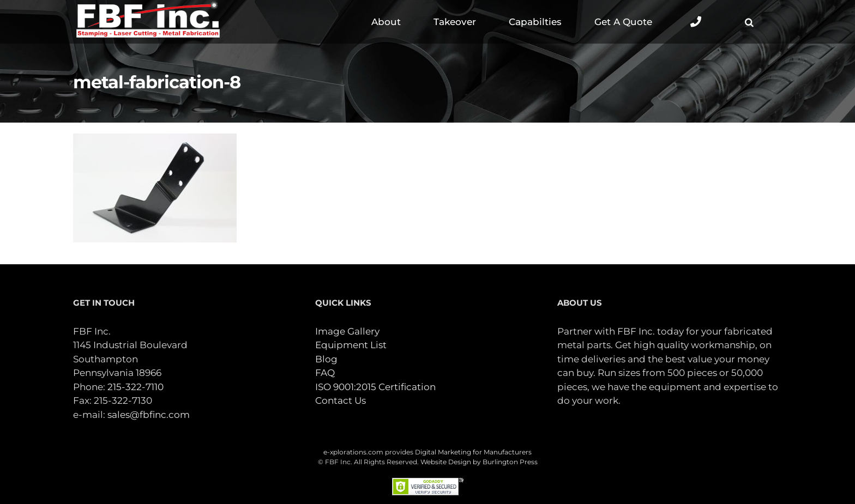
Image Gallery (347, 331)
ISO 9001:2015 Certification (375, 387)
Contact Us (341, 400)
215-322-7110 (136, 387)
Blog (326, 359)
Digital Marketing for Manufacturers (473, 452)
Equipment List (351, 345)
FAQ (325, 373)
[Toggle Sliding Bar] (696, 22)
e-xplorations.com (353, 452)
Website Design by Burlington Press (479, 462)
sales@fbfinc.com (149, 415)
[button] (749, 22)
